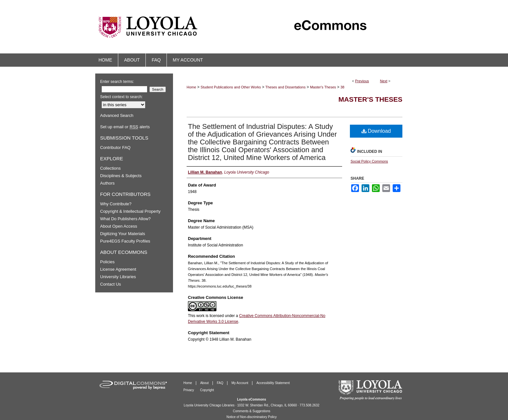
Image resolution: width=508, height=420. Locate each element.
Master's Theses (323, 87)
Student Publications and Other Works (231, 87)
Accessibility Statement (273, 383)
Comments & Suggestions (252, 411)
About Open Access (119, 226)
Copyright (207, 390)
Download (376, 131)
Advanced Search (117, 115)
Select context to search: (121, 97)
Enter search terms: (117, 82)
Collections (110, 168)
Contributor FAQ (115, 148)
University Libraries (118, 277)
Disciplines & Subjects (121, 176)
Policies (107, 262)
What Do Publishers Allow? (125, 219)
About (205, 383)
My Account (240, 383)
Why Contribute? (116, 204)
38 (342, 87)
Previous (362, 81)
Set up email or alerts (125, 127)
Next (384, 81)
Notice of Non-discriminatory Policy (252, 417)
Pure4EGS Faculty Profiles (125, 241)
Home (191, 87)
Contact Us (110, 284)
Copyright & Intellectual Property (130, 211)
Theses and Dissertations (285, 87)
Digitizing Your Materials (123, 234)
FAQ (220, 383)
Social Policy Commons (369, 161)
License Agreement (118, 269)
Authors (107, 183)
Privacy (189, 390)
